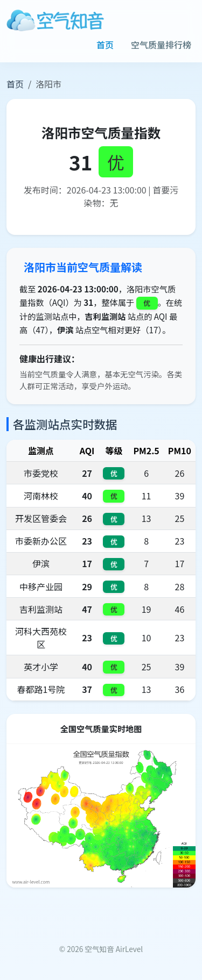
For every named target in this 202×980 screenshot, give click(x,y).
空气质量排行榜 (161, 45)
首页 (105, 45)
